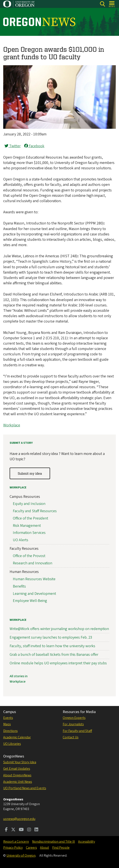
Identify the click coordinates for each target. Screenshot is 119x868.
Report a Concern (16, 842)
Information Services (29, 533)
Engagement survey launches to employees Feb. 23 (51, 637)
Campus (10, 712)
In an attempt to (82, 338)
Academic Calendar (17, 737)
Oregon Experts (74, 718)
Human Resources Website (34, 579)
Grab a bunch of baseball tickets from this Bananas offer (54, 655)
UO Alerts (21, 540)
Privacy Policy (13, 848)
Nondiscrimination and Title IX (54, 842)
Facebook (34, 146)
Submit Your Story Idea (20, 762)
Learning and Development (34, 593)
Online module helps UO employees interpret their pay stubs (58, 663)
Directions (10, 731)
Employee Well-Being (30, 601)
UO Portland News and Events (25, 788)
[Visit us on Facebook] (6, 830)
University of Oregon (21, 856)
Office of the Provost (29, 556)
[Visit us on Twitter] (13, 830)
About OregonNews (17, 775)
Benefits (19, 586)
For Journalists (73, 724)
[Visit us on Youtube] (21, 830)
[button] (59, 128)
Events (8, 718)
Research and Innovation (33, 563)
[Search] (102, 4)
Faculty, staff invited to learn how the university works (52, 646)
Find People (61, 848)
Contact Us (71, 737)
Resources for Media (79, 712)
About (45, 848)
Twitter (13, 146)
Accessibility (87, 842)
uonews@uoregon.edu (19, 819)
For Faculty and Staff (77, 731)
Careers (31, 848)
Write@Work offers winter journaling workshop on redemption (59, 629)
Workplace (12, 425)
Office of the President (30, 518)
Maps (7, 724)
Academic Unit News (18, 782)
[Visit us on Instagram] (29, 830)
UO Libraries (12, 744)
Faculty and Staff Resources (35, 511)
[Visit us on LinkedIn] (36, 830)
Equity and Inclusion (29, 504)
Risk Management (27, 525)
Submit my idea (30, 473)
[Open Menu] (112, 4)
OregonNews (14, 756)
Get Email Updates (17, 769)
